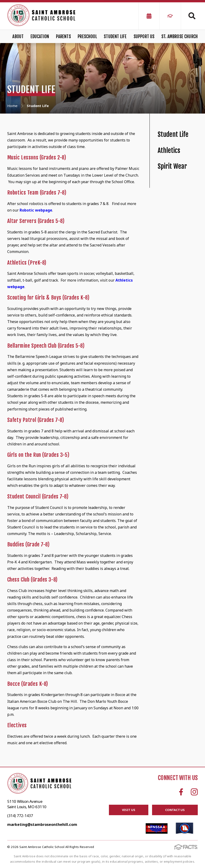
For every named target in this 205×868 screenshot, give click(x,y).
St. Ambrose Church (180, 37)
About (18, 37)
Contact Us (175, 810)
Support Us (144, 37)
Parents (63, 37)
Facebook (181, 792)
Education (40, 37)
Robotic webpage (36, 210)
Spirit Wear (172, 166)
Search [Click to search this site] (192, 16)
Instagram (194, 792)
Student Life (115, 37)
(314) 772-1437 (20, 816)
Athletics (169, 150)
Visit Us (129, 810)
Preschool (87, 37)
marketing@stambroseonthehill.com (42, 824)
